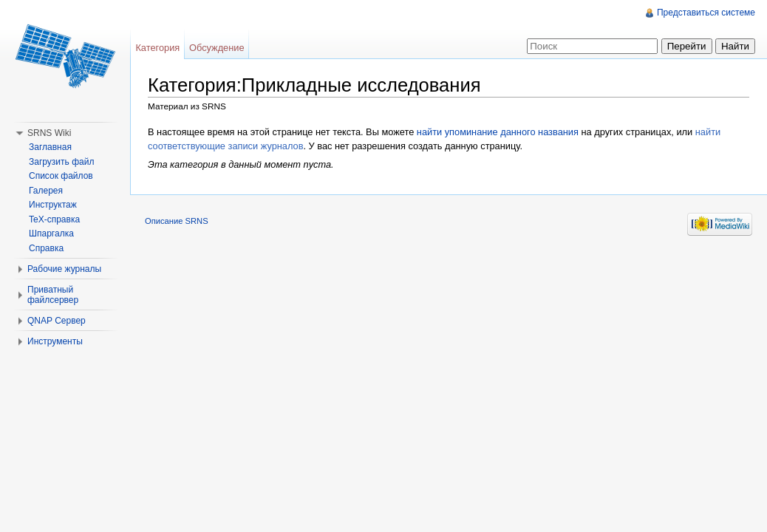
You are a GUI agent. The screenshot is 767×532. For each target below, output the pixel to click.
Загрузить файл (61, 162)
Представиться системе (706, 13)
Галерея (46, 191)
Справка (46, 248)
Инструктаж (53, 205)
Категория (157, 48)
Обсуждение (217, 48)
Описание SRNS (177, 221)
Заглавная (50, 147)
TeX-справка (54, 219)
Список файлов (61, 176)
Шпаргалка (51, 233)
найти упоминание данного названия (498, 132)
